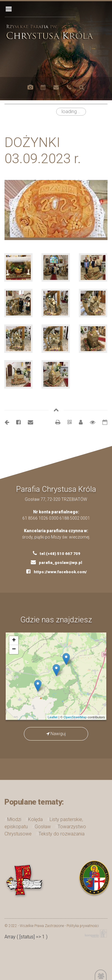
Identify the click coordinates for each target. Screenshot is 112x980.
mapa (58, 676)
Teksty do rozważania (62, 834)
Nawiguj (56, 734)
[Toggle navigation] (9, 9)
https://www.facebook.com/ (57, 571)
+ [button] (14, 641)
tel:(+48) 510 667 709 (57, 553)
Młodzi (14, 819)
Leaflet (53, 717)
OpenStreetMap (75, 717)
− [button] (14, 650)
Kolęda (35, 819)
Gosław (43, 827)
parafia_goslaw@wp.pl (56, 562)
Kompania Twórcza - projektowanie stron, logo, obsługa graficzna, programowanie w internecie (95, 933)
